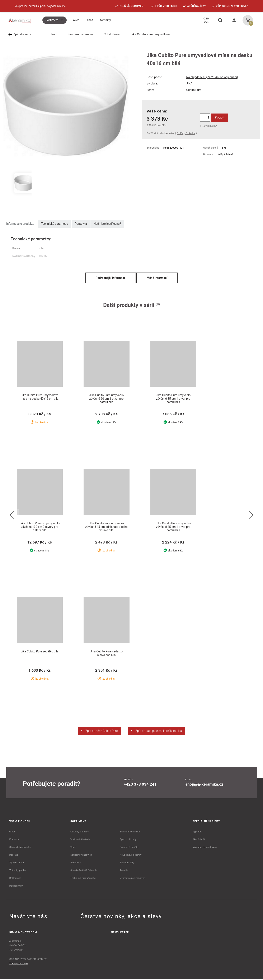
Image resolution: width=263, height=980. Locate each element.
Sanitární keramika (78, 34)
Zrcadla (124, 871)
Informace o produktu (20, 224)
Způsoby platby (18, 871)
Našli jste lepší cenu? (107, 224)
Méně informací (157, 278)
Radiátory (76, 863)
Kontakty (14, 840)
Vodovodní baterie (80, 840)
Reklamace (15, 879)
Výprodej (197, 832)
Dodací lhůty (16, 886)
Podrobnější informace (111, 278)
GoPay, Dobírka (186, 133)
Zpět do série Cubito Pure (99, 731)
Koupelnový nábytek (81, 855)
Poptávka (81, 224)
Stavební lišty (127, 863)
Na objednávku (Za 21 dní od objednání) (212, 77)
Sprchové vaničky (129, 848)
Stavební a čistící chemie (84, 871)
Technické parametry (55, 224)
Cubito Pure (109, 34)
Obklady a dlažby (79, 832)
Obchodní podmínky (20, 848)
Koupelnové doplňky (131, 855)
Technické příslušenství (83, 879)
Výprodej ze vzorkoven (205, 848)
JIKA (189, 83)
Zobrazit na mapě (19, 964)
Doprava (14, 855)
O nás (13, 832)
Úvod (51, 34)
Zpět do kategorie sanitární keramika (156, 731)
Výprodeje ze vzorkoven (133, 879)
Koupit (219, 117)
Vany (73, 848)
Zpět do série (20, 34)
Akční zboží (199, 840)
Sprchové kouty (128, 840)
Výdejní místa (17, 863)
